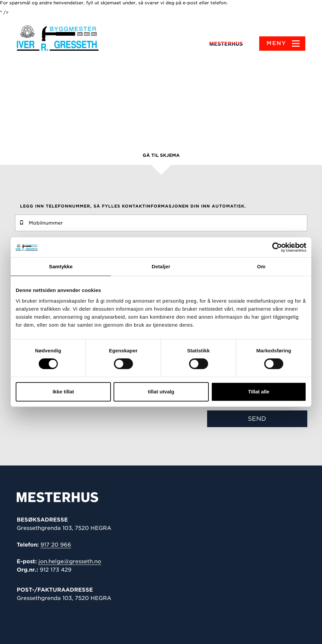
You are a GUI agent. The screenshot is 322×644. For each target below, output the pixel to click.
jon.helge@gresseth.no (70, 561)
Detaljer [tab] (161, 266)
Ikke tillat (63, 392)
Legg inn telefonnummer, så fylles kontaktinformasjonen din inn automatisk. (133, 206)
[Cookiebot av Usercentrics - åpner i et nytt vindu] (277, 247)
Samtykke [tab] (61, 266)
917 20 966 (56, 545)
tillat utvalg (161, 392)
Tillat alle (259, 392)
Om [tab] (261, 266)
